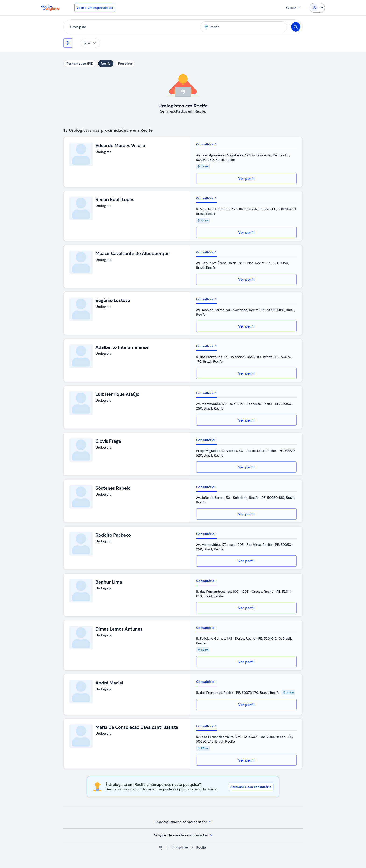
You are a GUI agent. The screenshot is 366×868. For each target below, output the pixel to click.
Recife (106, 64)
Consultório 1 (206, 144)
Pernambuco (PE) (80, 64)
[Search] (296, 27)
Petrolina (125, 64)
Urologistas (180, 848)
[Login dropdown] (317, 8)
